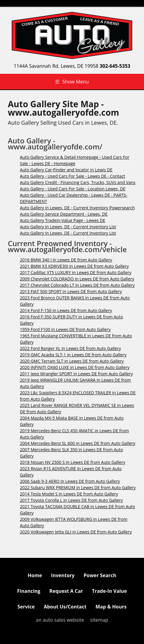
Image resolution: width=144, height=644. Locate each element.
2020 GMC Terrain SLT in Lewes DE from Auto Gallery (72, 361)
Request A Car (66, 591)
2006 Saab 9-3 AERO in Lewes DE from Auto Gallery (70, 481)
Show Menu (72, 82)
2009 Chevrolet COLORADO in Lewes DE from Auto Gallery (77, 279)
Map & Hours (111, 607)
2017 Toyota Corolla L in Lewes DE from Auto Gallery (71, 500)
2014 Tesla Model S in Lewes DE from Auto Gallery (69, 494)
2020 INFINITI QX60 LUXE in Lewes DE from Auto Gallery (75, 367)
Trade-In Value (109, 591)
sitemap (99, 620)
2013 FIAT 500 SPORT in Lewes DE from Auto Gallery (71, 291)
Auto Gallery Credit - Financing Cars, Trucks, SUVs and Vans (78, 182)
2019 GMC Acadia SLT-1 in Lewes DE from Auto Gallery (73, 355)
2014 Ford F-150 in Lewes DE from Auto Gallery (66, 310)
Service (26, 607)
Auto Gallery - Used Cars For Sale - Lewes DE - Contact (72, 176)
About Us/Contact (65, 607)
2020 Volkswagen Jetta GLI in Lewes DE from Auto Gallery (76, 532)
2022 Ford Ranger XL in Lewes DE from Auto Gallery (70, 348)
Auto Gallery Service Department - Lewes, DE (64, 214)
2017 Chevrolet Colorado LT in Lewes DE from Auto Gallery (77, 285)
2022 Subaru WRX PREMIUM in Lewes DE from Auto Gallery (78, 488)
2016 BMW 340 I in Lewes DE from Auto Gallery (66, 260)
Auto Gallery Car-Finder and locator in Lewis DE (66, 170)
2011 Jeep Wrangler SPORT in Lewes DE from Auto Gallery (76, 374)
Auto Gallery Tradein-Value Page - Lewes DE (63, 220)
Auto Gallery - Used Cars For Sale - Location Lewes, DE (73, 189)
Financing (29, 591)
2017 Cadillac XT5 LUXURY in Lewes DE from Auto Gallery (76, 272)
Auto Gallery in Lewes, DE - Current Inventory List (68, 227)
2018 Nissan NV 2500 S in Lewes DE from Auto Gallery (73, 462)
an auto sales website (60, 620)
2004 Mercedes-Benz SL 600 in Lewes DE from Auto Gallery (78, 443)
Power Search (100, 575)
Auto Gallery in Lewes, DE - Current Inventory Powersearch (77, 208)
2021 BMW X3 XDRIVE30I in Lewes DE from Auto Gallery (74, 266)
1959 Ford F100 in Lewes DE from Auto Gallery (65, 329)
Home (35, 575)
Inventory (63, 575)
